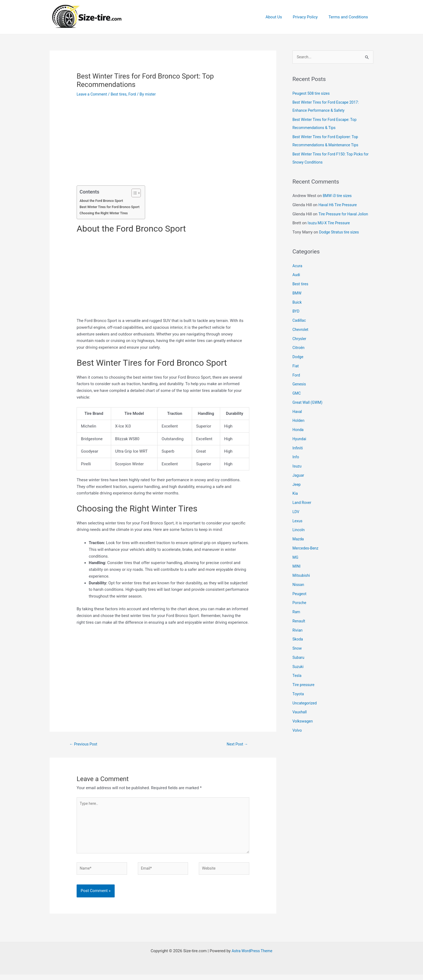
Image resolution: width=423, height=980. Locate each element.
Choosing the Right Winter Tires (105, 213)
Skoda (298, 640)
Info (296, 457)
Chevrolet (301, 330)
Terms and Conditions (350, 17)
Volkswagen (303, 722)
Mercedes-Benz (306, 549)
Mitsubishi (302, 576)
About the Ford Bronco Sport (103, 201)
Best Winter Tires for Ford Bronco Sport (112, 207)
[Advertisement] (163, 145)
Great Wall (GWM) (308, 403)
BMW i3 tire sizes (338, 196)
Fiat (296, 367)
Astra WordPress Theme (252, 956)
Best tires (121, 94)
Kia (295, 494)
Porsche (300, 603)
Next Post (237, 744)
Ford (136, 94)
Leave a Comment (93, 94)
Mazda (299, 540)
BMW (297, 294)
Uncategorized (305, 703)
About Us (280, 17)
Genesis (300, 385)
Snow (297, 649)
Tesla (297, 676)
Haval (298, 412)
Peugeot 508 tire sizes (312, 94)
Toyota (299, 694)
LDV (296, 512)
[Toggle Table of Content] (138, 193)
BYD (296, 312)
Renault (299, 622)
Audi (296, 275)
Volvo (297, 731)
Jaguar (299, 476)
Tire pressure (304, 685)
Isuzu (297, 467)
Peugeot (300, 594)
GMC (297, 394)
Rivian (298, 630)
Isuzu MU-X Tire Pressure (330, 223)
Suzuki (298, 667)
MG (296, 558)
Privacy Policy (309, 17)
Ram (297, 612)
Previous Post (85, 744)
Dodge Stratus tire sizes (340, 233)
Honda (298, 430)
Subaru (299, 658)
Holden (299, 421)
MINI (297, 567)
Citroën (299, 348)
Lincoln (299, 530)
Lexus (298, 521)
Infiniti (298, 448)
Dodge (298, 357)
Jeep (297, 485)
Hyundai (300, 439)
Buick (297, 303)
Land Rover (303, 503)
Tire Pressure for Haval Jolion (345, 214)
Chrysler (300, 339)
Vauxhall (300, 713)
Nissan (299, 585)
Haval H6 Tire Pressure (339, 205)
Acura (298, 266)
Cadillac (300, 321)
